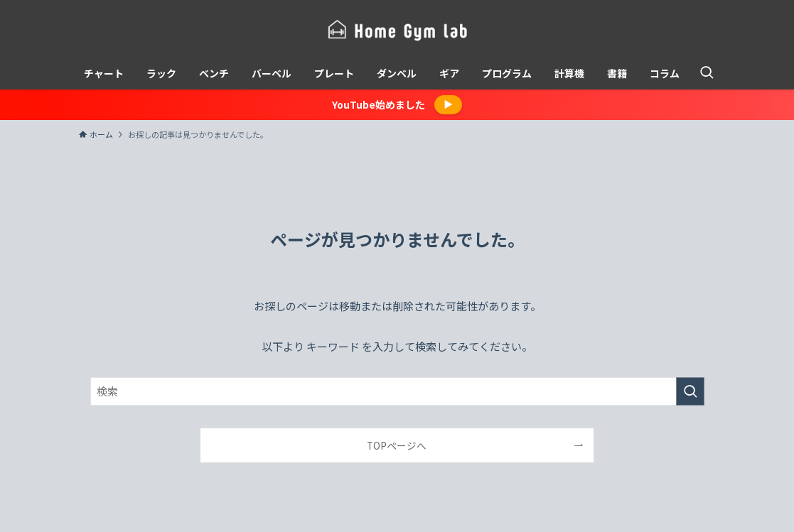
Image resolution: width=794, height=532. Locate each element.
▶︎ (448, 104)
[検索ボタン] (707, 73)
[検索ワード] (397, 391)
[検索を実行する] (690, 391)
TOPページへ (397, 445)
